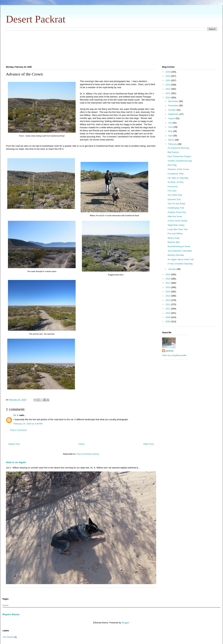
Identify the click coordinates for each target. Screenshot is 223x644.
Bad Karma (173, 152)
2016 (168, 287)
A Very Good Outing (177, 221)
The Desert (8, 637)
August (172, 118)
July (170, 123)
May (171, 131)
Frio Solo (172, 191)
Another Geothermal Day (180, 161)
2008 (168, 321)
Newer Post (14, 444)
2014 (168, 296)
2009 (168, 317)
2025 (168, 76)
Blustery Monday (176, 255)
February (173, 144)
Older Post (148, 444)
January (172, 269)
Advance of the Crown (178, 169)
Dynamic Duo (174, 199)
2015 (168, 292)
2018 (168, 279)
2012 (168, 304)
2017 (168, 283)
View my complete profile (174, 355)
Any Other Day (175, 195)
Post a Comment (18, 430)
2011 (168, 309)
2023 (168, 85)
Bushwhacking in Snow (179, 246)
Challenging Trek (176, 208)
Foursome (172, 187)
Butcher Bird (174, 242)
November (174, 105)
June (171, 127)
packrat (169, 351)
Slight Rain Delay (176, 225)
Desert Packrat (36, 19)
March (172, 140)
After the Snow (175, 216)
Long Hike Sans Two (178, 229)
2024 (168, 80)
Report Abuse (11, 614)
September (174, 114)
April (171, 136)
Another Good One (177, 212)
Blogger (125, 623)
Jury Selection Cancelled (180, 251)
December (174, 101)
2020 (168, 98)
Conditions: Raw (176, 174)
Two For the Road (176, 204)
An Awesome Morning (178, 148)
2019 (168, 274)
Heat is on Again (16, 462)
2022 (168, 89)
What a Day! (174, 238)
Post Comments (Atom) (88, 454)
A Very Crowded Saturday (180, 264)
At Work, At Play (175, 182)
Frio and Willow (175, 234)
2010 (168, 313)
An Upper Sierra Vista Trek (181, 259)
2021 (168, 93)
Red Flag (172, 165)
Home (82, 444)
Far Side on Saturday (178, 178)
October (172, 110)
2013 (168, 300)
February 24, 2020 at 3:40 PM (28, 424)
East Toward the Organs (179, 156)
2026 (168, 72)
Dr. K (16, 415)
